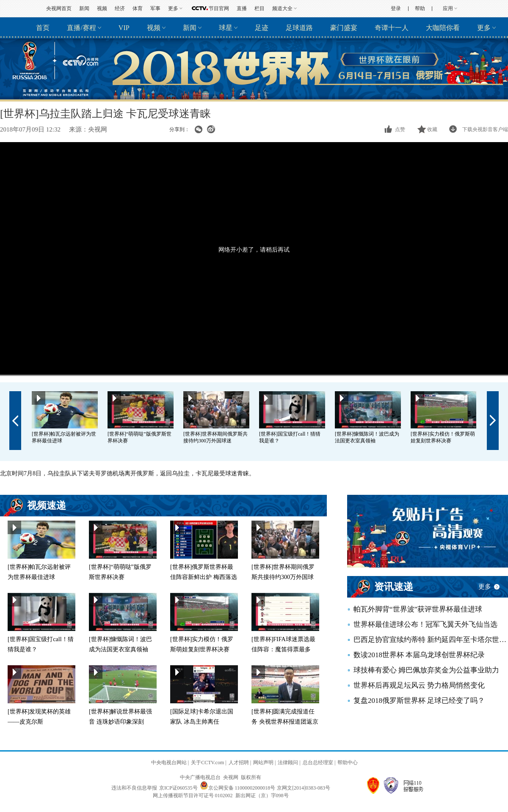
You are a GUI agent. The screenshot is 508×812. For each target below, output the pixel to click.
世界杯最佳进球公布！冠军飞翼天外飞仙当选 (425, 624)
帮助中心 (348, 763)
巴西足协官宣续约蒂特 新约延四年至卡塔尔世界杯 (431, 640)
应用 (448, 8)
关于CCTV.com (207, 763)
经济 (120, 8)
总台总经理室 (318, 763)
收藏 (432, 129)
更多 (173, 8)
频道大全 (282, 8)
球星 (226, 28)
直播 (242, 8)
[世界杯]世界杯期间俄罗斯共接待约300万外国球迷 (283, 577)
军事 (155, 8)
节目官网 (219, 8)
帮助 (420, 8)
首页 (43, 28)
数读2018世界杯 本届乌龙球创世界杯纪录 (419, 655)
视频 (102, 8)
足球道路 (299, 28)
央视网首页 (59, 8)
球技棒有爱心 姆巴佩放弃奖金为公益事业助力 (426, 670)
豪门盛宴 (344, 28)
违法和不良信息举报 (134, 788)
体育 (138, 8)
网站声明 (263, 763)
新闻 (84, 8)
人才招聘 (239, 763)
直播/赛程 (81, 28)
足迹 (262, 28)
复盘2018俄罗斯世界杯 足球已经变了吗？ (419, 701)
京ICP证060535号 (178, 788)
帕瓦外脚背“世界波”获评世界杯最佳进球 (418, 609)
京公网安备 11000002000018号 (238, 788)
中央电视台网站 (169, 763)
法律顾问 (288, 763)
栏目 (260, 8)
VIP (124, 28)
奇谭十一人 (392, 28)
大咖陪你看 (443, 28)
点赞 (400, 129)
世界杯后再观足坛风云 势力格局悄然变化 (419, 685)
